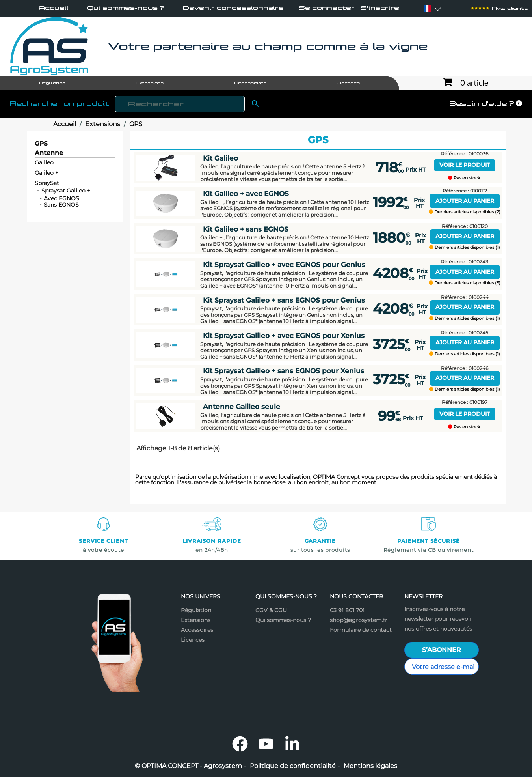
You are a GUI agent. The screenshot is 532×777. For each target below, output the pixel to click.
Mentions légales (370, 766)
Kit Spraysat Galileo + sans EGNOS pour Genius (284, 300)
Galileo (44, 162)
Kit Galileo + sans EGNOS (246, 229)
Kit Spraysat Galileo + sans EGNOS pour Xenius (284, 371)
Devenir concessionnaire (233, 8)
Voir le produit (465, 165)
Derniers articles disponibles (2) (465, 212)
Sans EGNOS (61, 205)
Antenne (49, 153)
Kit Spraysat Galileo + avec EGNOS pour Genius (284, 265)
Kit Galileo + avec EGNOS (246, 194)
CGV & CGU (271, 610)
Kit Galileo (220, 158)
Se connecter (327, 8)
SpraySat (47, 183)
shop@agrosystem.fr (359, 620)
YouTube (266, 744)
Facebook (240, 744)
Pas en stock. (465, 178)
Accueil (54, 8)
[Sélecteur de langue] (427, 8)
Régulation (196, 610)
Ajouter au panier (465, 201)
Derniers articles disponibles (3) (465, 283)
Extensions (196, 620)
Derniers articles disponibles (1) (465, 247)
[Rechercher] (180, 104)
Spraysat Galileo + (66, 191)
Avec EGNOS (61, 198)
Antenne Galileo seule (242, 407)
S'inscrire (380, 8)
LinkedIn (292, 744)
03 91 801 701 (347, 610)
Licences (193, 640)
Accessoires (197, 630)
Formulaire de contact (361, 630)
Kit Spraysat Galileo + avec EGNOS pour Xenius (284, 336)
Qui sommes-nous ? (126, 8)
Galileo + (47, 173)
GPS (41, 143)
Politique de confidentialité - (295, 766)
